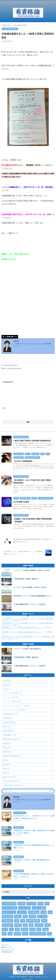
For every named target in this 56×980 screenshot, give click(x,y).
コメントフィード (8, 949)
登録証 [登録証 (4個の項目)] (47, 925)
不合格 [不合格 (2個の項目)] (44, 912)
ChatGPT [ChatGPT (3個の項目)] (21, 904)
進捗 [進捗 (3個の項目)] (4, 934)
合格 (5, 368)
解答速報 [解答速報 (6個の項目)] (25, 929)
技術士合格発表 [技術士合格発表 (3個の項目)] (8, 925)
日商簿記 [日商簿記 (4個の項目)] (18, 925)
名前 (4, 408)
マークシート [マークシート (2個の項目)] (22, 912)
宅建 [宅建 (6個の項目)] (17, 921)
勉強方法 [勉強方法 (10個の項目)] (18, 917)
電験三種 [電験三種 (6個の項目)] (17, 934)
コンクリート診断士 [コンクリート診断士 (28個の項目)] (39, 908)
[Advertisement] (28, 279)
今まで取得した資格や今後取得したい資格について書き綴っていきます (28, 975)
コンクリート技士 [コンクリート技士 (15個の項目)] (25, 908)
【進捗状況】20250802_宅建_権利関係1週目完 (31, 860)
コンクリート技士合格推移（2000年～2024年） (31, 587)
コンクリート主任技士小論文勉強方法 (27, 649)
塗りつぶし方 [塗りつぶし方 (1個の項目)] (42, 917)
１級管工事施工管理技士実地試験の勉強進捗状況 (32, 441)
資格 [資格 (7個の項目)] (39, 929)
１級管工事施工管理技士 (10, 365)
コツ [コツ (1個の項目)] (47, 904)
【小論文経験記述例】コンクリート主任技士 (29, 604)
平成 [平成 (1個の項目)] (23, 921)
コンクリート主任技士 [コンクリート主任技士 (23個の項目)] (9, 908)
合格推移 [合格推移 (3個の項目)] (32, 917)
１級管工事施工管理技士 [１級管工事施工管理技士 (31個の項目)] (38, 934)
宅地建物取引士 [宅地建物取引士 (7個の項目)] (8, 921)
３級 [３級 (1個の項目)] (49, 934)
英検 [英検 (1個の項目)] (17, 929)
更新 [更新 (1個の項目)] (31, 925)
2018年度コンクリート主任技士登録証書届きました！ (33, 596)
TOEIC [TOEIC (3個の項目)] (40, 904)
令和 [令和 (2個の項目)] (50, 912)
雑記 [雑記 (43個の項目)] (10, 934)
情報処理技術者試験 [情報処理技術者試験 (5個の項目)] (33, 921)
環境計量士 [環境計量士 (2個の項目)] (39, 925)
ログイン (5, 945)
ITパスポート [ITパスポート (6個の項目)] (31, 904)
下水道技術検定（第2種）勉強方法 (26, 579)
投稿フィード (6, 947)
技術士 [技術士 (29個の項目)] (44, 921)
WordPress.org (7, 952)
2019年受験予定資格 (21, 502)
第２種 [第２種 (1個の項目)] (5, 929)
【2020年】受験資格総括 (23, 461)
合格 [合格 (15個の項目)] (25, 917)
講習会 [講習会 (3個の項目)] (32, 929)
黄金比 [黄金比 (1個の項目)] (25, 934)
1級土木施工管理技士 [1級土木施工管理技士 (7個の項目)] (9, 904)
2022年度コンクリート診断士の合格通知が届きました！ (22, 628)
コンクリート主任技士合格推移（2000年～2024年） (32, 570)
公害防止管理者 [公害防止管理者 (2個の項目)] (8, 917)
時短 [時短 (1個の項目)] (25, 925)
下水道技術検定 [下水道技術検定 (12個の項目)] (34, 912)
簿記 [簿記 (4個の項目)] (11, 929)
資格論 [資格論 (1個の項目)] (46, 929)
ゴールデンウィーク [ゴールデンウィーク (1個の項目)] (9, 912)
